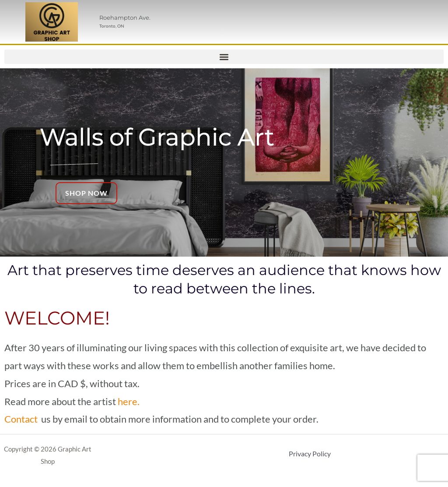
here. (129, 401)
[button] (224, 57)
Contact (21, 419)
